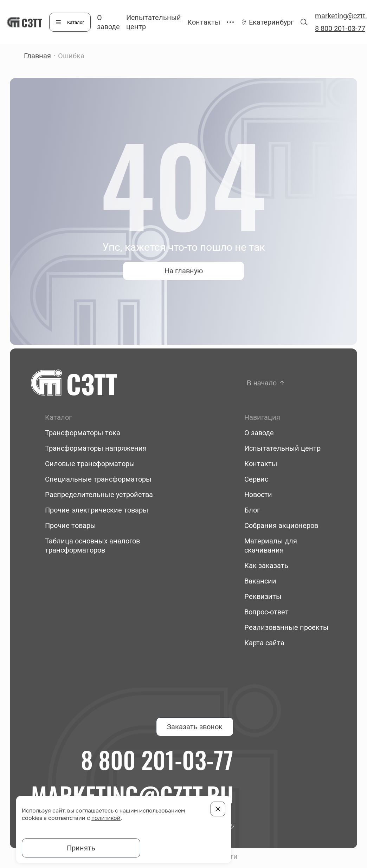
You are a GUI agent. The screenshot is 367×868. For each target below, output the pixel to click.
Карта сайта (264, 643)
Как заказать (266, 566)
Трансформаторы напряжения (96, 448)
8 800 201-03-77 (157, 759)
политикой (106, 818)
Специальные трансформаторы (98, 479)
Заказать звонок (195, 727)
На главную (184, 271)
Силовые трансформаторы (90, 464)
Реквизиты (263, 596)
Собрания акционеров (281, 526)
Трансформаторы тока (83, 433)
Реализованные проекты (286, 627)
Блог (252, 510)
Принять (81, 848)
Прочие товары (70, 526)
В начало (262, 383)
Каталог (76, 22)
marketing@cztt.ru (132, 795)
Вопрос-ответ (266, 612)
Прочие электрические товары (97, 510)
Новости (258, 495)
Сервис (256, 479)
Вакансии (260, 581)
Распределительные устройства (99, 495)
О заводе (259, 433)
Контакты (204, 22)
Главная (37, 56)
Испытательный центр (282, 448)
